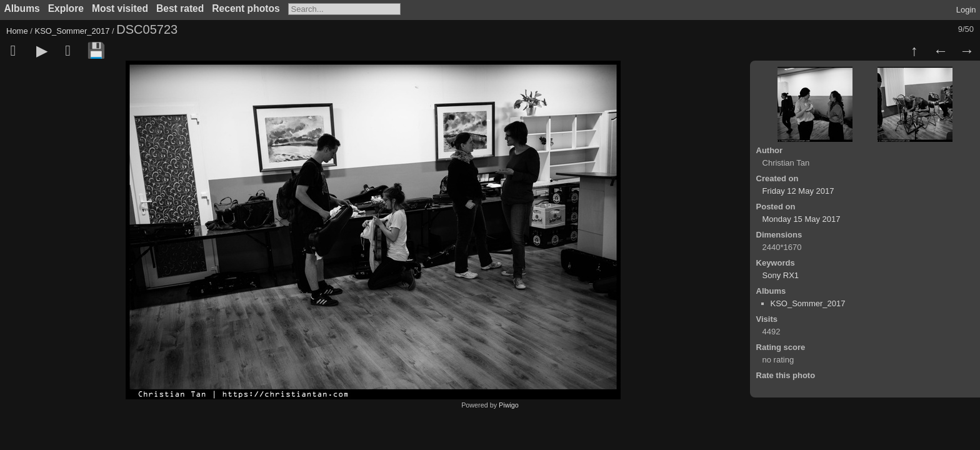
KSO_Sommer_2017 (72, 31)
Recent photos (246, 8)
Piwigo (509, 405)
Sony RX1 (781, 275)
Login (966, 10)
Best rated (180, 8)
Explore (66, 8)
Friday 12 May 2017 (798, 191)
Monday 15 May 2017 (802, 219)
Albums (22, 8)
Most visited (120, 8)
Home (17, 31)
